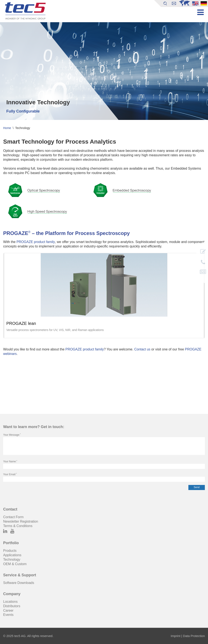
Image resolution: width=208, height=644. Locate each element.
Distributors (12, 606)
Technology (12, 560)
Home (7, 128)
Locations (10, 602)
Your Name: (10, 461)
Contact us (142, 349)
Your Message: (12, 435)
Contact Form (13, 517)
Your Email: (10, 474)
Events (8, 615)
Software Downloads (19, 583)
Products (10, 551)
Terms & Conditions (18, 526)
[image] (104, 285)
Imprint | (176, 636)
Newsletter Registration (21, 521)
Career (8, 610)
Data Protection (194, 636)
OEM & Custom (15, 564)
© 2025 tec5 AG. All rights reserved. (28, 636)
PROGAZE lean (21, 324)
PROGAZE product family (36, 242)
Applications (12, 555)
